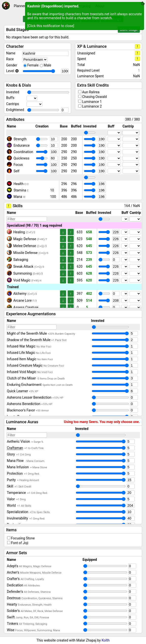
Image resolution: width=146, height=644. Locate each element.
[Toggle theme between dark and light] (143, 3)
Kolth (105, 640)
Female (33, 65)
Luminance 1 (92, 102)
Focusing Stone (23, 538)
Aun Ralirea (91, 92)
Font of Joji (20, 543)
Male (48, 65)
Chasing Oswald (94, 97)
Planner (20, 6)
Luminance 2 (92, 106)
